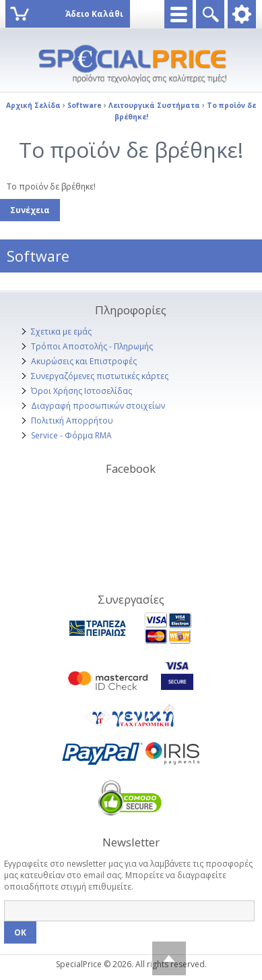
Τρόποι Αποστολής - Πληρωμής (92, 346)
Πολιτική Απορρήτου (72, 421)
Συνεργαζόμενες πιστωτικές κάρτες (100, 376)
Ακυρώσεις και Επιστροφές (84, 361)
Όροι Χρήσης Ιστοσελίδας (81, 391)
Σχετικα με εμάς (61, 332)
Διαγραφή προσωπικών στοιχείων (98, 406)
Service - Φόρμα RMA (71, 435)
